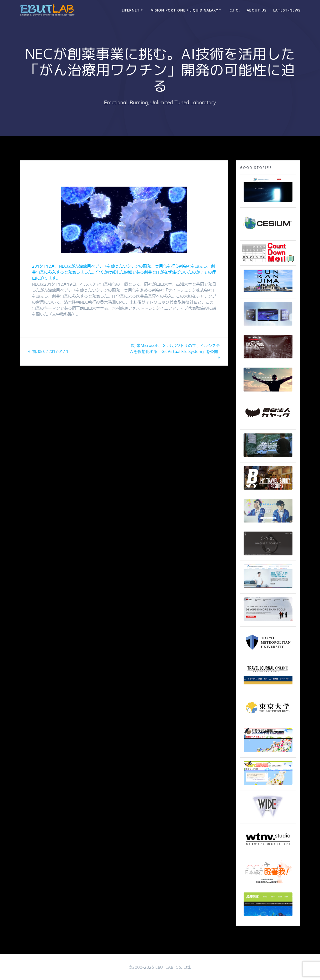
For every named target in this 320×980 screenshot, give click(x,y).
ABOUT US (257, 10)
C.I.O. (235, 10)
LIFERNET (131, 10)
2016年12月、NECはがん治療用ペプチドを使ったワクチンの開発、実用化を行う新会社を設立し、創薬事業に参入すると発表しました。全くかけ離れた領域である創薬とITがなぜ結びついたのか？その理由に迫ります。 (124, 272)
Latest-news (287, 10)
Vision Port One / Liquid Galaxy (185, 10)
